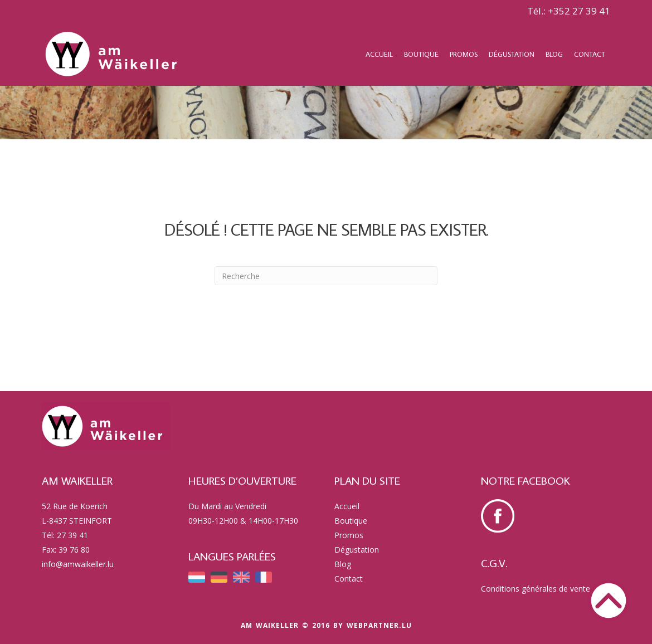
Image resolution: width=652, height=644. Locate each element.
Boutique (421, 54)
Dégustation (512, 54)
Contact (590, 54)
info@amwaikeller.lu (78, 564)
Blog (554, 54)
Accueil (379, 54)
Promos (464, 54)
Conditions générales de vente (536, 589)
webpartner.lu (379, 625)
